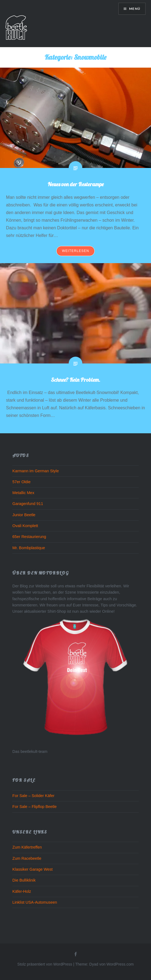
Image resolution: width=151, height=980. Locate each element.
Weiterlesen (75, 251)
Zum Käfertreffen (27, 847)
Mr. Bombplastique (29, 548)
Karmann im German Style (36, 471)
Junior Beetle (24, 515)
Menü (134, 9)
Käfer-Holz (22, 891)
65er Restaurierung (29, 537)
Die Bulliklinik (24, 880)
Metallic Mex (23, 493)
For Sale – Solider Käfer (33, 796)
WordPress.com (120, 964)
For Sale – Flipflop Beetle (34, 807)
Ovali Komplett (25, 526)
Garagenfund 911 (28, 504)
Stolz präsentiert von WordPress (45, 964)
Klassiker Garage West (32, 869)
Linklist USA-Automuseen (35, 902)
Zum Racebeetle (27, 858)
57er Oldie (21, 482)
